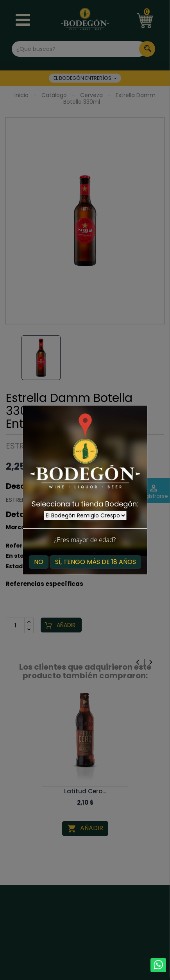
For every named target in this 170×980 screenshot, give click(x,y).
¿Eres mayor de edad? (85, 540)
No (39, 562)
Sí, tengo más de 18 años (96, 562)
